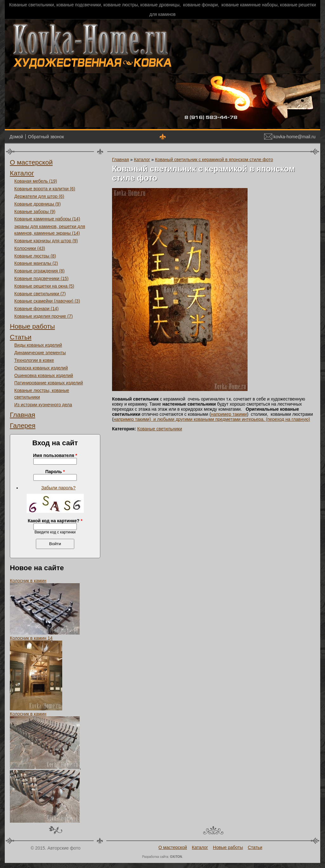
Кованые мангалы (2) (36, 263)
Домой (16, 137)
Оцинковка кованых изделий (44, 375)
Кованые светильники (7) (40, 294)
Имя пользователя (55, 455)
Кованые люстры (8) (35, 256)
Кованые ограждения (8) (39, 271)
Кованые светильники (159, 429)
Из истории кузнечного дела (43, 405)
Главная (23, 415)
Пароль (55, 472)
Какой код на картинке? (55, 521)
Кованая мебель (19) (36, 181)
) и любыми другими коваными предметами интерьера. (208, 419)
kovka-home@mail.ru (290, 137)
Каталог (22, 173)
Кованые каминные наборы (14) (47, 219)
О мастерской (31, 162)
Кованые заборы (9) (35, 212)
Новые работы (32, 326)
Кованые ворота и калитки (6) (45, 189)
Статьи (21, 337)
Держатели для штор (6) (39, 196)
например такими (229, 414)
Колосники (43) (30, 248)
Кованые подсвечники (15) (41, 278)
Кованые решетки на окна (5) (44, 286)
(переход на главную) (288, 419)
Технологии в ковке (34, 360)
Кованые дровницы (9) (37, 204)
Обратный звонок (46, 137)
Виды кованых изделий (38, 345)
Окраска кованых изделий (41, 368)
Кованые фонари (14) (36, 309)
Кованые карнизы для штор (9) (46, 241)
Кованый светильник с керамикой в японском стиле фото (214, 160)
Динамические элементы (40, 353)
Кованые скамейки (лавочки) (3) (47, 301)
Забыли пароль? (58, 488)
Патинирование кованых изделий (49, 383)
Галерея (23, 425)
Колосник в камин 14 (31, 638)
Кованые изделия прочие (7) (43, 316)
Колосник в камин (28, 581)
